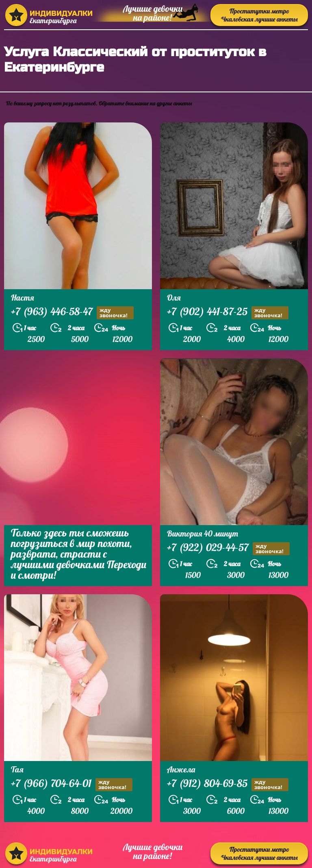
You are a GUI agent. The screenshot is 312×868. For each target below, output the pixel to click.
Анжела (181, 769)
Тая (17, 769)
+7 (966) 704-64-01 (72, 784)
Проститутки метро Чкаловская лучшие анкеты (259, 15)
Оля (174, 298)
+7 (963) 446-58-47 (72, 313)
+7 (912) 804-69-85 (228, 784)
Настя (23, 298)
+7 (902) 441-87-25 (228, 313)
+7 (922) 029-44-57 (228, 548)
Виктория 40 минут (203, 533)
